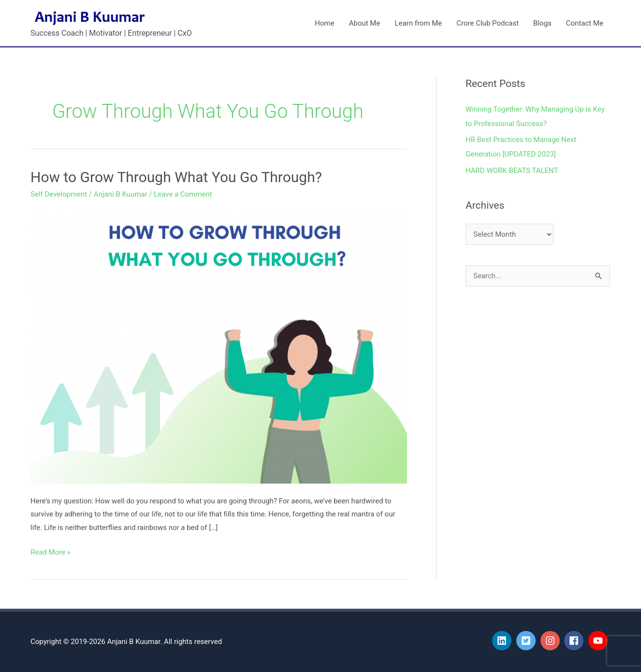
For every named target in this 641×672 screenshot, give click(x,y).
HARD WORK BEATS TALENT (512, 171)
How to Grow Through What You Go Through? (176, 177)
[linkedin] (503, 641)
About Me (365, 23)
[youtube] (599, 641)
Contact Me (585, 23)
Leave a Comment (183, 194)
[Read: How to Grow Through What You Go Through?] (219, 345)
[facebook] (575, 641)
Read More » (51, 551)
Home (324, 23)
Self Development (59, 194)
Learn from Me (418, 23)
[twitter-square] (527, 641)
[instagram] (552, 641)
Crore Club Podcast (488, 23)
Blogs (542, 23)
